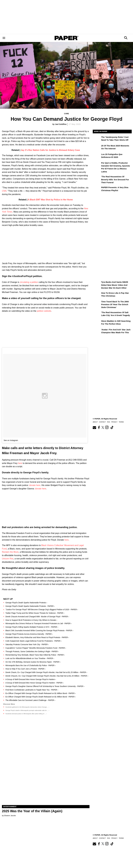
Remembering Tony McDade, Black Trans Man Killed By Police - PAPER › (35, 655)
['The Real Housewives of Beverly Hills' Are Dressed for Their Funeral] (97, 178)
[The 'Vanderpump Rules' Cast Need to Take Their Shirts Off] (97, 139)
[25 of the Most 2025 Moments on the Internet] (97, 148)
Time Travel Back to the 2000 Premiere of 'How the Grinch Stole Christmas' (115, 304)
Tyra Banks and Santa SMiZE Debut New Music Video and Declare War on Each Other (115, 285)
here (20, 463)
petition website (44, 311)
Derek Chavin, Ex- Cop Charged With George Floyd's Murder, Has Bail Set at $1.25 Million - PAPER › (46, 672)
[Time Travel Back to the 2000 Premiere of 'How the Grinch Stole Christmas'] (97, 303)
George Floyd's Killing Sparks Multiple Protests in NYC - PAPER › (32, 627)
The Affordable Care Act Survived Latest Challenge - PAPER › (30, 700)
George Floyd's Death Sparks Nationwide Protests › (26, 603)
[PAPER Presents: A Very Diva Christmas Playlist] (97, 189)
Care (67, 114)
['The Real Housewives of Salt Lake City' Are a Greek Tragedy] (97, 314)
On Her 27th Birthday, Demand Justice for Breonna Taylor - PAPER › (33, 662)
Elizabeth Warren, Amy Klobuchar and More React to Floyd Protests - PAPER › (37, 637)
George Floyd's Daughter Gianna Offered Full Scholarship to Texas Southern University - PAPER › (45, 686)
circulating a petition (29, 282)
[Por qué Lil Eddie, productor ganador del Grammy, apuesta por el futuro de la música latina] (97, 165)
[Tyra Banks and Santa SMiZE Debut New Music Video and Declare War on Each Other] (97, 284)
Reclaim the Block (10, 552)
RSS (109, 422)
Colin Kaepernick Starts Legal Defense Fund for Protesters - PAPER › (34, 641)
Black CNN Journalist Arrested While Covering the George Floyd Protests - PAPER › (39, 631)
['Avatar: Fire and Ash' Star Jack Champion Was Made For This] (97, 331)
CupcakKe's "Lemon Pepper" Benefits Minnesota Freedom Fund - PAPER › (36, 648)
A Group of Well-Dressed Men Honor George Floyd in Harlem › (31, 679)
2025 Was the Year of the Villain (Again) (32, 811)
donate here (35, 485)
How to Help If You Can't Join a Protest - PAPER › (25, 669)
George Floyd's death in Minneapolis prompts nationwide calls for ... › (27, 710)
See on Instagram (11, 440)
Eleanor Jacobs (10, 816)
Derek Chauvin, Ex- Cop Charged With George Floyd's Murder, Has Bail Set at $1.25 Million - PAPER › (47, 676)
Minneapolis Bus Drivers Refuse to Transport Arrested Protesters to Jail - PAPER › (39, 623)
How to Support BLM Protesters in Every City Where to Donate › (31, 620)
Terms (121, 422)
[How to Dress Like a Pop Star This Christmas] (97, 295)
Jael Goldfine (61, 124)
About (95, 422)
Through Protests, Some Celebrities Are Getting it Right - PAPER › (32, 651)
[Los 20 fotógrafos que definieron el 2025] (97, 156)
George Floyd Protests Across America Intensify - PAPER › (29, 634)
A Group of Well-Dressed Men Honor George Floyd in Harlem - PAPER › (35, 683)
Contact (102, 422)
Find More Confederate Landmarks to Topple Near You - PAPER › (32, 690)
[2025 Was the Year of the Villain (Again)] (46, 783)
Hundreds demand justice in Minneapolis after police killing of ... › (26, 714)
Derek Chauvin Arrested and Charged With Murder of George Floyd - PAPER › (37, 617)
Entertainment (10, 807)
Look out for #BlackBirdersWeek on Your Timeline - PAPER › (30, 658)
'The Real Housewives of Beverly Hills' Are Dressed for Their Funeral (115, 179)
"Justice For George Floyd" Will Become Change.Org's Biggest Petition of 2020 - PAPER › (42, 610)
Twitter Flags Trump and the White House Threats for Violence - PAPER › (35, 613)
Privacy (114, 422)
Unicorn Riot (8, 559)
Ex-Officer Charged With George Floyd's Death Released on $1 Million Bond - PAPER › (41, 693)
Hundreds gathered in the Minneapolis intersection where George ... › (27, 707)
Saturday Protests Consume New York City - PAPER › (27, 644)
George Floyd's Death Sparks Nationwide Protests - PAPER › (30, 606)
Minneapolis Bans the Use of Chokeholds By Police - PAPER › (31, 665)
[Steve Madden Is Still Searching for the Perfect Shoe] (97, 323)
